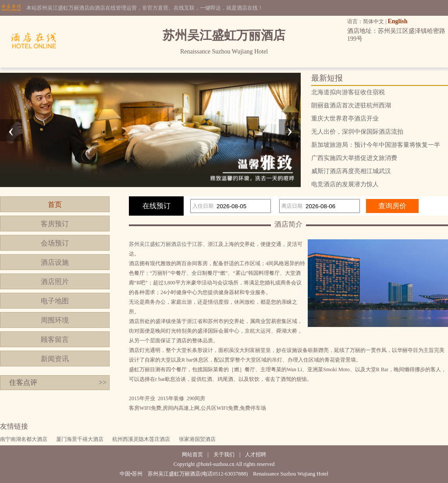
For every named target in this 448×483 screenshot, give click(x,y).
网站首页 (192, 455)
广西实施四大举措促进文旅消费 (354, 158)
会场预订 (55, 243)
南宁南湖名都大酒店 (24, 439)
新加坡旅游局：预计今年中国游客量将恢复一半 (376, 145)
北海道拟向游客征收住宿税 (348, 92)
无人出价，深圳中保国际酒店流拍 (357, 132)
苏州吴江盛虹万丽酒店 (155, 244)
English (397, 21)
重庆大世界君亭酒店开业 (345, 119)
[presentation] (11, 130)
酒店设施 (55, 262)
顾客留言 (55, 339)
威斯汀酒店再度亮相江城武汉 (351, 171)
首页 (55, 204)
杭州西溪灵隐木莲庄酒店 (141, 439)
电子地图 (55, 301)
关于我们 (224, 455)
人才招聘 (256, 455)
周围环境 (55, 320)
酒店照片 (55, 282)
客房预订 (55, 224)
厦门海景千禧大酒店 (80, 439)
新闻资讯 (55, 359)
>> (103, 382)
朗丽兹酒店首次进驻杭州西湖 (351, 105)
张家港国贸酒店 (197, 439)
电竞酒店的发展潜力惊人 (345, 184)
